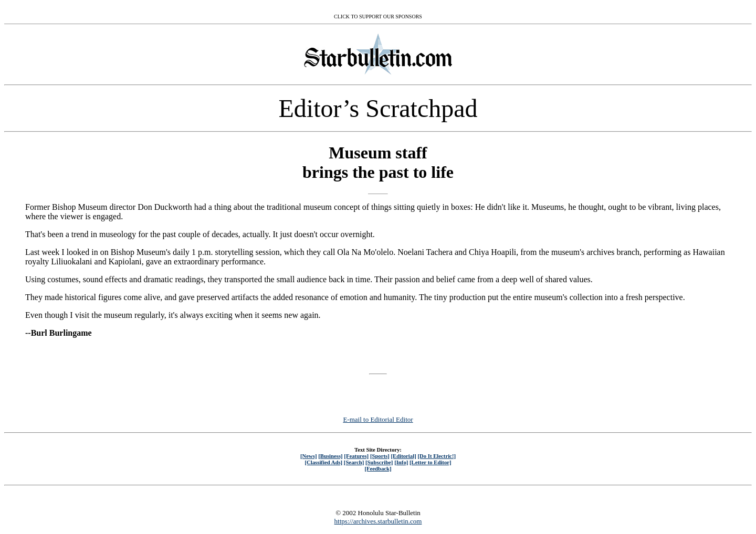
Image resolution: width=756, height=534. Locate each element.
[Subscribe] (379, 462)
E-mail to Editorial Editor (378, 419)
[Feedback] (378, 468)
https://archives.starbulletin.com (378, 521)
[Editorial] (403, 456)
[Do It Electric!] (437, 456)
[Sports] (380, 456)
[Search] (354, 462)
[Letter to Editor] (430, 462)
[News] (309, 456)
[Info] (401, 462)
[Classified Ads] (323, 462)
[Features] (356, 456)
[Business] (330, 456)
